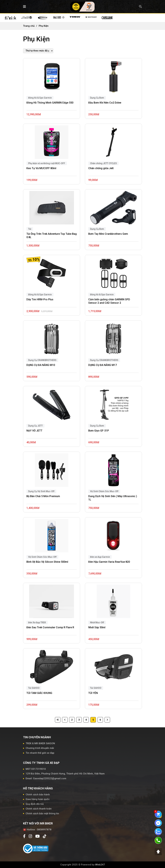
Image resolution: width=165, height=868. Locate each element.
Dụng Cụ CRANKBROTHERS (42, 360)
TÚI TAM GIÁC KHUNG (39, 693)
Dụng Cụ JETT (35, 426)
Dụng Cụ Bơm (97, 98)
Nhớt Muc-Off (97, 623)
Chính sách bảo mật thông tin (42, 813)
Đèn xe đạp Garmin (100, 557)
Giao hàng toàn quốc (38, 799)
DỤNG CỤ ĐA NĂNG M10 (41, 365)
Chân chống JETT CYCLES (103, 163)
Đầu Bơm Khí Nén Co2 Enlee (105, 103)
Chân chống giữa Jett (101, 168)
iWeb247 (100, 865)
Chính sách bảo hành (38, 795)
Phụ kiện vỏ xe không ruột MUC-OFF (47, 163)
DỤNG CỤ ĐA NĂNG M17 (103, 365)
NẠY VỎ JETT (34, 431)
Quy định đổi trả (35, 804)
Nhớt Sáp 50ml (97, 627)
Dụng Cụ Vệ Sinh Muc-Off (41, 491)
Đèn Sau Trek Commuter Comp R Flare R (50, 627)
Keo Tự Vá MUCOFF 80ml (41, 168)
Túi (30, 229)
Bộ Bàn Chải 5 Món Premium (43, 496)
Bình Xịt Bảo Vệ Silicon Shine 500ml (47, 562)
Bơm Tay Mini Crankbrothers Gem (108, 234)
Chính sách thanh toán (39, 809)
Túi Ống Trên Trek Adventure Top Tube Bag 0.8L (52, 236)
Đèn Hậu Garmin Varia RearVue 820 (109, 562)
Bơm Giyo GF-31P (99, 431)
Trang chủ (29, 26)
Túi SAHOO (96, 688)
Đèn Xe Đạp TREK (37, 623)
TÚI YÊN (93, 693)
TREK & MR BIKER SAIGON (40, 743)
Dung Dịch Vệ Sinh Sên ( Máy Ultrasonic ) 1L (113, 498)
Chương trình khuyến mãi (40, 748)
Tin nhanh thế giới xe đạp (40, 753)
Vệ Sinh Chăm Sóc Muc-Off (104, 491)
